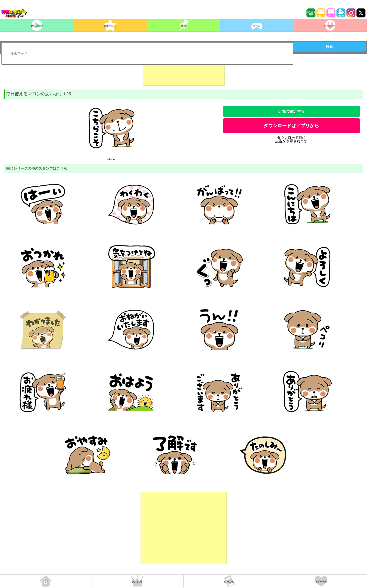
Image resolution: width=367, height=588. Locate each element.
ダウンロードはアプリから (291, 126)
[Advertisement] (184, 73)
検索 (329, 47)
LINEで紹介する (291, 111)
